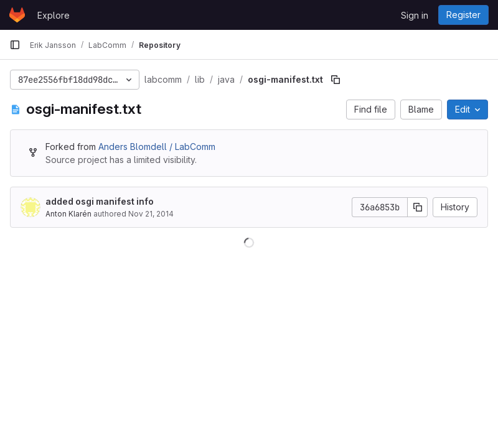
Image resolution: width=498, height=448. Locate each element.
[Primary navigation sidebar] (15, 45)
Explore (54, 15)
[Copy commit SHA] (418, 207)
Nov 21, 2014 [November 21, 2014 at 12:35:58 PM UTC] (151, 214)
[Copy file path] (336, 80)
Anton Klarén (68, 214)
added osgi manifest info (100, 201)
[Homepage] (17, 15)
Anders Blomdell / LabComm (157, 147)
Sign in (415, 15)
